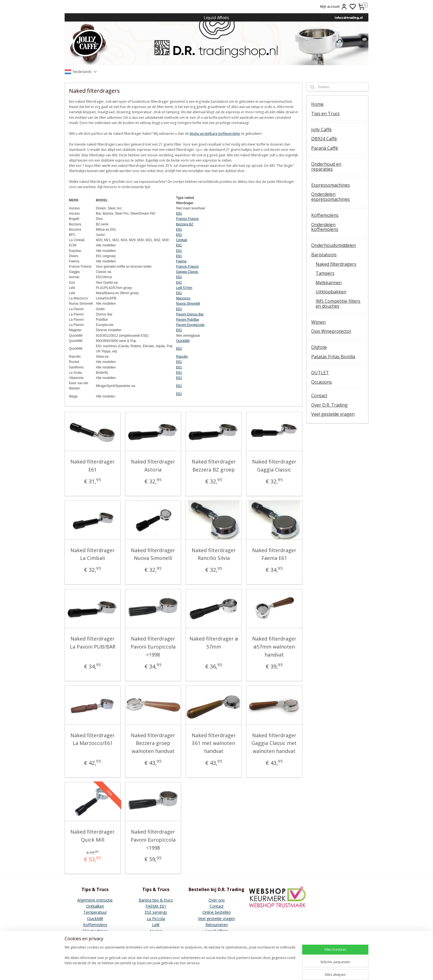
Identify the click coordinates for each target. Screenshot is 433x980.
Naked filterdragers (336, 264)
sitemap (244, 970)
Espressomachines (331, 185)
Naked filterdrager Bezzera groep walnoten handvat (153, 743)
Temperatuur (95, 912)
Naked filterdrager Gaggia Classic (274, 466)
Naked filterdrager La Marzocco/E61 (93, 739)
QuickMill (183, 341)
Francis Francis (188, 219)
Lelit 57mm (184, 288)
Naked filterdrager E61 (93, 466)
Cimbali (182, 240)
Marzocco (183, 298)
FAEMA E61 (156, 906)
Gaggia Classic (187, 272)
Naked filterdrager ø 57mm (214, 643)
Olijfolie (319, 347)
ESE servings (156, 912)
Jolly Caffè (321, 130)
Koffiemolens (325, 215)
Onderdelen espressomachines (331, 197)
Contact (319, 396)
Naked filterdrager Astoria (153, 466)
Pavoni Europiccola (190, 325)
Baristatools (324, 255)
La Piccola (156, 919)
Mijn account (334, 7)
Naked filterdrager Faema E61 (274, 554)
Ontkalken (95, 906)
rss (256, 970)
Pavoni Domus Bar (190, 314)
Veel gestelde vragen (333, 414)
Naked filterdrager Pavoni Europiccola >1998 (153, 647)
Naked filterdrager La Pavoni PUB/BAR (93, 643)
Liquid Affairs (217, 931)
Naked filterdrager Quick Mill (93, 836)
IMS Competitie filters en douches (338, 304)
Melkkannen (329, 283)
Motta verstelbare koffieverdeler (215, 134)
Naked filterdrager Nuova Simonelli (153, 554)
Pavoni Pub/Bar (188, 320)
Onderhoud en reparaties (326, 167)
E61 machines (95, 931)
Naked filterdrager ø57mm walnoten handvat (274, 647)
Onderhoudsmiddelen (334, 245)
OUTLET (320, 373)
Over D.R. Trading (329, 405)
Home (317, 104)
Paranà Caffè (325, 148)
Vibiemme (95, 937)
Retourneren (217, 925)
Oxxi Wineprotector (331, 331)
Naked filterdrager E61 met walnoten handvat (214, 743)
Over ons (217, 900)
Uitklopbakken (331, 292)
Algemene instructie (95, 900)
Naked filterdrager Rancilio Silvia (214, 554)
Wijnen (318, 322)
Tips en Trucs (325, 114)
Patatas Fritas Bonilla (333, 357)
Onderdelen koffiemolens (325, 227)
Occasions (322, 382)
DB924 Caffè (324, 139)
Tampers (325, 273)
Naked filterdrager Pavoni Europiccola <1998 (153, 840)
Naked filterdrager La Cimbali (93, 554)
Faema (181, 261)
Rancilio (182, 357)
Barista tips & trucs (156, 900)
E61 (179, 214)
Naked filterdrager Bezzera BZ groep (214, 466)
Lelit (156, 925)
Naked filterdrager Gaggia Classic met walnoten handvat (274, 743)
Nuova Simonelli (188, 304)
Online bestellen (217, 912)
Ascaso (156, 931)
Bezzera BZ (185, 224)
